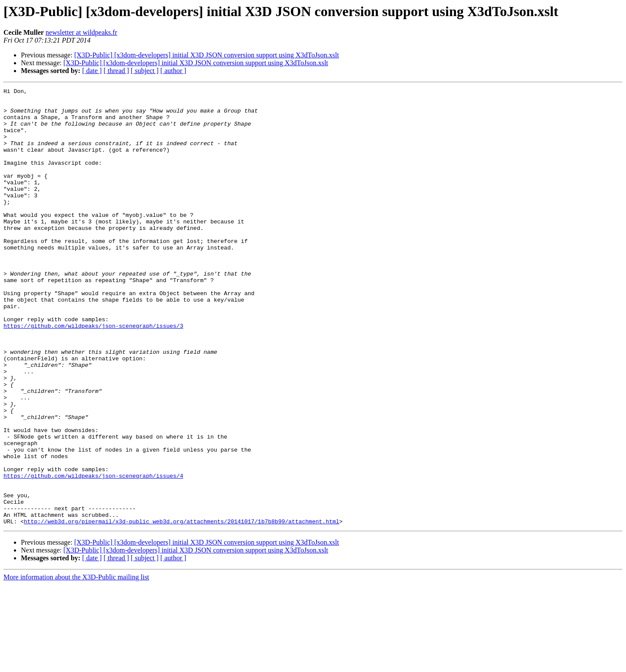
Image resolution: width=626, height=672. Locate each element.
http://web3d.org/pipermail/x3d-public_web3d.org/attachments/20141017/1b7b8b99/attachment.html (181, 609)
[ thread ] (116, 71)
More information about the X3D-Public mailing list (76, 664)
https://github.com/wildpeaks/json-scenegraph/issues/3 (93, 374)
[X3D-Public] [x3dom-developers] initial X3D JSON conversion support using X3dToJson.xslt (207, 55)
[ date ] (92, 71)
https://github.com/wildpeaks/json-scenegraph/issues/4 (93, 554)
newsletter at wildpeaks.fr (82, 32)
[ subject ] (145, 71)
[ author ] (173, 71)
